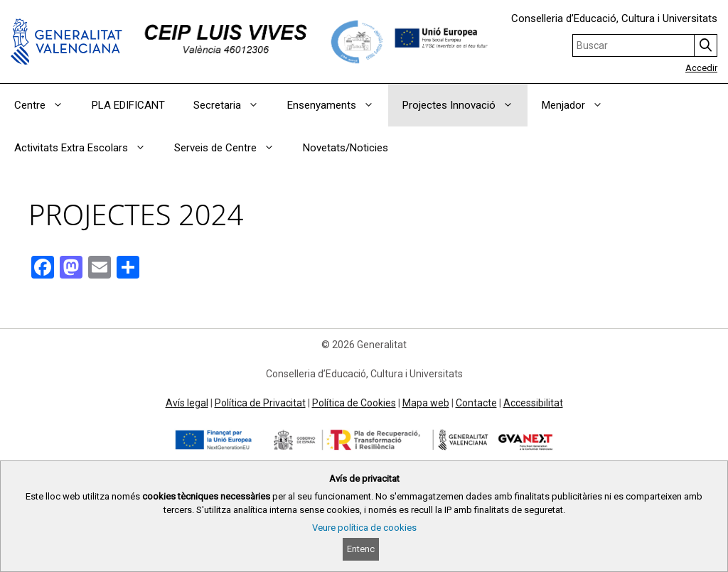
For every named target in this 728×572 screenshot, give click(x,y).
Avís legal (187, 403)
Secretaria (233, 105)
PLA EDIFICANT (128, 105)
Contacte (476, 403)
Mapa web (426, 403)
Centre (46, 105)
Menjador (579, 105)
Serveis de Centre (231, 148)
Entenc (361, 549)
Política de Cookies (354, 403)
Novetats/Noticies (346, 148)
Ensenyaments (338, 105)
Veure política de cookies (364, 528)
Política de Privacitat (260, 403)
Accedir (701, 68)
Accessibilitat (533, 403)
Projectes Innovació (465, 105)
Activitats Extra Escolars (87, 148)
